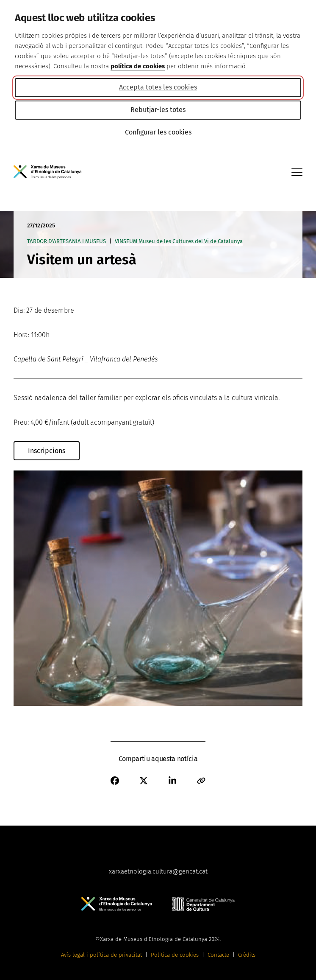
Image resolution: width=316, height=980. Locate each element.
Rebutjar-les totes (158, 110)
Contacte (218, 955)
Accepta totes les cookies (158, 87)
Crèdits (247, 955)
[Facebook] (115, 781)
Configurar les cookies (158, 132)
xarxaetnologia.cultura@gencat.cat (158, 871)
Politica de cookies (175, 955)
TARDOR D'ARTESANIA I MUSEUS (67, 241)
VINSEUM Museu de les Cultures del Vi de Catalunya (179, 241)
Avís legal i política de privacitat (101, 955)
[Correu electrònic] (201, 781)
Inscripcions (47, 451)
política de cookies (138, 66)
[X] (144, 781)
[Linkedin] (172, 781)
